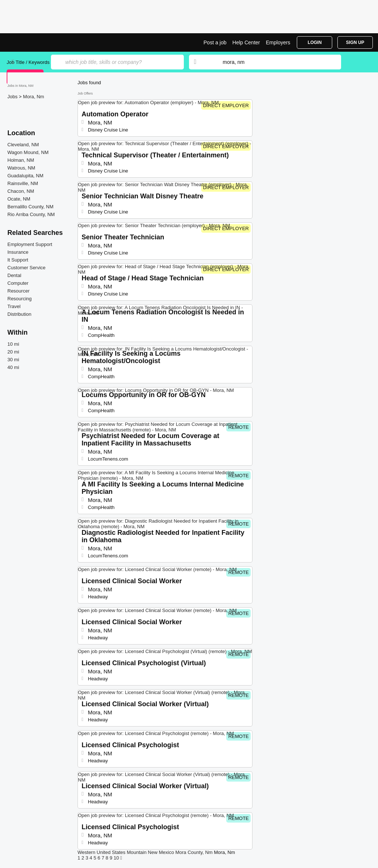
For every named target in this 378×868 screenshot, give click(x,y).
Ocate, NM (19, 199)
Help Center (246, 42)
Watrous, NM (21, 168)
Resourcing (20, 299)
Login (315, 42)
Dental (14, 275)
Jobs (13, 97)
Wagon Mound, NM (28, 152)
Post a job (215, 42)
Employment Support (30, 244)
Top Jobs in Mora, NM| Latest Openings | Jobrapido (34, 42)
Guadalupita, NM (25, 176)
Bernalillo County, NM (30, 207)
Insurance (18, 252)
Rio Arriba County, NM (31, 214)
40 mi (13, 367)
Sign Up (355, 42)
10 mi (13, 344)
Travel (14, 306)
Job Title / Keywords (28, 62)
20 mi (13, 352)
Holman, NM (21, 160)
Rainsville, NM (23, 183)
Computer (18, 283)
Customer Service (26, 268)
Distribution (19, 314)
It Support (18, 260)
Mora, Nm (33, 97)
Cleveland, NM (23, 145)
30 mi (13, 360)
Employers (278, 42)
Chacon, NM (21, 191)
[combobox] (275, 62)
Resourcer (18, 291)
